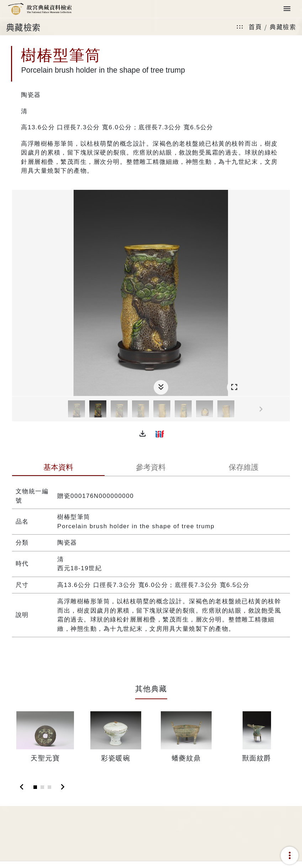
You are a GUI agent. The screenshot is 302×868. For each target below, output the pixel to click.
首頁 (255, 27)
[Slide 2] (42, 787)
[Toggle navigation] (287, 9)
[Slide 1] (35, 787)
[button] (143, 434)
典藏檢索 (283, 27)
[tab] (58, 468)
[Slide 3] (49, 787)
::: (240, 27)
